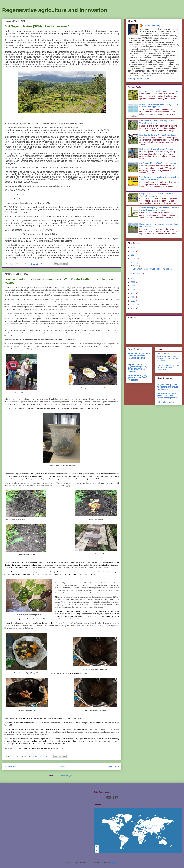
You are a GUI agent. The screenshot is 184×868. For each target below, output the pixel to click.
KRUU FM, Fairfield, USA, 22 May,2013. (168, 367)
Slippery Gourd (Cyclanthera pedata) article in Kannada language (137, 368)
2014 (133, 297)
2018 (133, 286)
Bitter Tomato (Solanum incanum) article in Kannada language (139, 356)
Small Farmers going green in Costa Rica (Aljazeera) (137, 378)
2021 (133, 262)
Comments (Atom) (67, 776)
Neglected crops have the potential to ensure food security (168, 387)
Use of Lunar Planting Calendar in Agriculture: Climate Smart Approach (159, 106)
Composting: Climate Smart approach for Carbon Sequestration (157, 195)
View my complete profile (139, 78)
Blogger (113, 863)
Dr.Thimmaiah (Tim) (151, 26)
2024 (133, 255)
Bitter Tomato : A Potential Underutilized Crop (159, 91)
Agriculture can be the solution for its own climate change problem (167, 396)
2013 (133, 301)
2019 (133, 282)
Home (62, 767)
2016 (133, 290)
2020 (133, 278)
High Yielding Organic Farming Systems (156, 149)
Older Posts (114, 767)
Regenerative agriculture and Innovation (55, 10)
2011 (133, 308)
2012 (133, 305)
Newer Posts (10, 767)
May (135, 266)
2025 (133, 251)
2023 (133, 259)
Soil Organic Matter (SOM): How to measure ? (37, 26)
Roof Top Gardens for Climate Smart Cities (158, 135)
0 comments (46, 263)
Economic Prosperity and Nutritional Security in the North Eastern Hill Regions (159, 209)
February (137, 274)
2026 (133, 247)
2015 (133, 293)
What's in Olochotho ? (168, 402)
